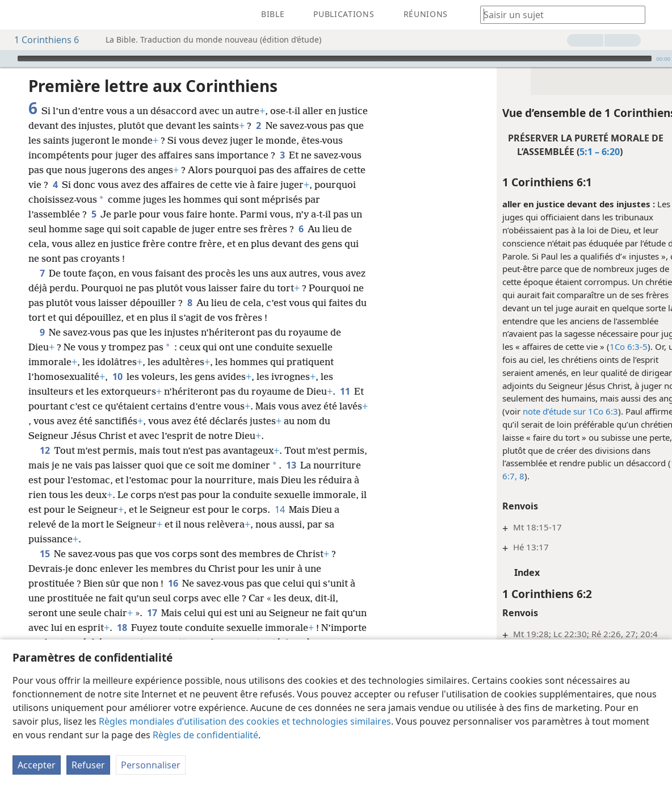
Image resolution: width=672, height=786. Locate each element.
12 (45, 450)
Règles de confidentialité (205, 735)
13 (291, 465)
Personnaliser (151, 765)
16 (173, 583)
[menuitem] (17, 15)
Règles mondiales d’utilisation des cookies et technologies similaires (245, 721)
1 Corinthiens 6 (41, 40)
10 (117, 377)
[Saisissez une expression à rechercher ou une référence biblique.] (557, 14)
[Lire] (7, 58)
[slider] (335, 58)
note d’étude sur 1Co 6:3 (547, 411)
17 (152, 613)
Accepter (37, 765)
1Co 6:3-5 (605, 346)
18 (122, 628)
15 (45, 554)
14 (280, 509)
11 (345, 391)
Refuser (88, 765)
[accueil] (17, 15)
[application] (336, 58)
